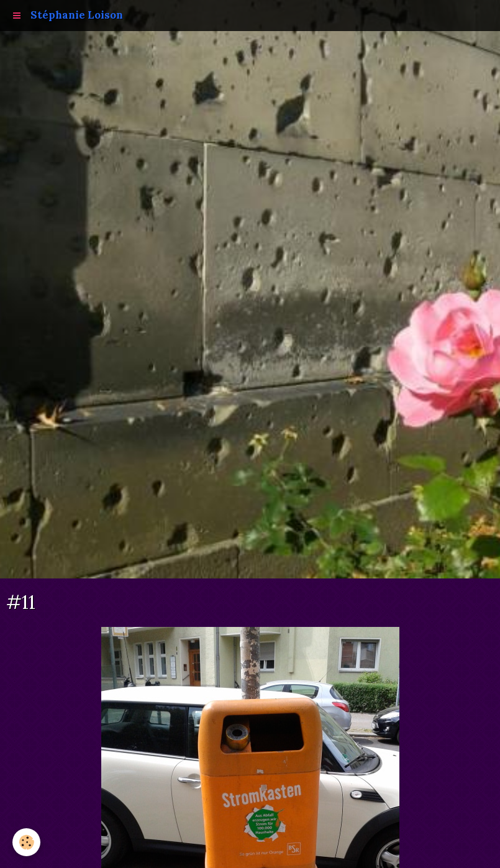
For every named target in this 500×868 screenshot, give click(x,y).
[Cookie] (26, 842)
